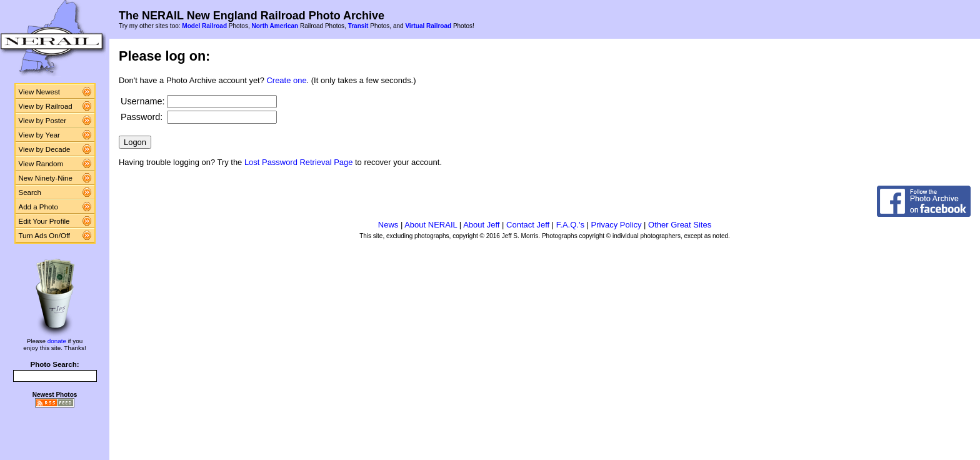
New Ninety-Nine (46, 178)
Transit (358, 26)
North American (275, 26)
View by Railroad (46, 106)
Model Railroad (204, 26)
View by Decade (45, 149)
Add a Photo (38, 207)
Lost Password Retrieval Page (299, 162)
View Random (41, 164)
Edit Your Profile (44, 221)
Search (30, 192)
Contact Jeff (528, 225)
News (388, 225)
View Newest (39, 92)
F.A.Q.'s (570, 225)
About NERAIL (431, 225)
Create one (287, 80)
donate (57, 341)
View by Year (39, 135)
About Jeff (481, 225)
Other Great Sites (680, 225)
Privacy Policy (617, 225)
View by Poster (43, 121)
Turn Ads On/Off (45, 236)
